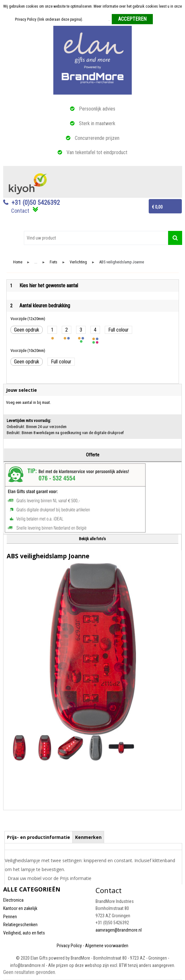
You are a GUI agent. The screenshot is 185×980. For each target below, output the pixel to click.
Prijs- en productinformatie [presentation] (39, 837)
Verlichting (78, 262)
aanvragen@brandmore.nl (119, 930)
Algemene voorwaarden (107, 946)
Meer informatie (96, 19)
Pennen (10, 917)
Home (18, 262)
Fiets (53, 262)
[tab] (39, 837)
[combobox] (96, 238)
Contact (20, 211)
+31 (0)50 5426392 (36, 203)
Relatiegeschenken (20, 925)
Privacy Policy (69, 946)
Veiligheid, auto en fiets (24, 933)
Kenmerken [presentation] (88, 837)
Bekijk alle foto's (92, 539)
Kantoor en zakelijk (20, 908)
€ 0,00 (157, 207)
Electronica (13, 900)
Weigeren (163, 19)
